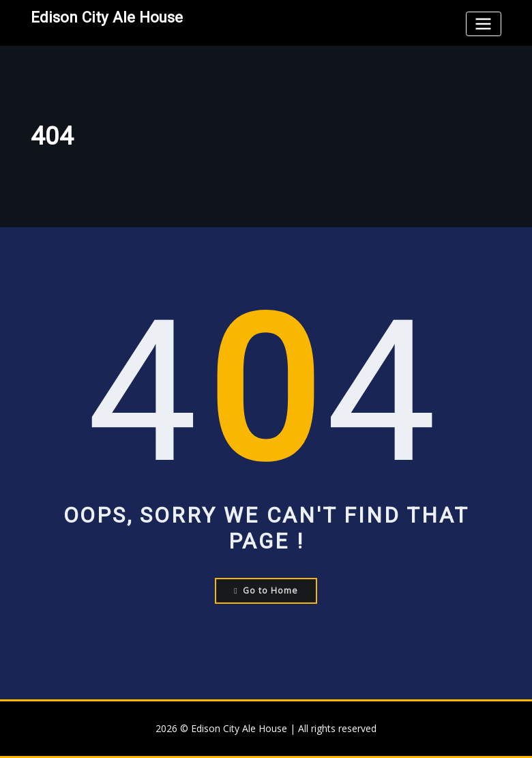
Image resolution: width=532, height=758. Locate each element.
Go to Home (266, 591)
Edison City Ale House (107, 17)
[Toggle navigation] (484, 24)
